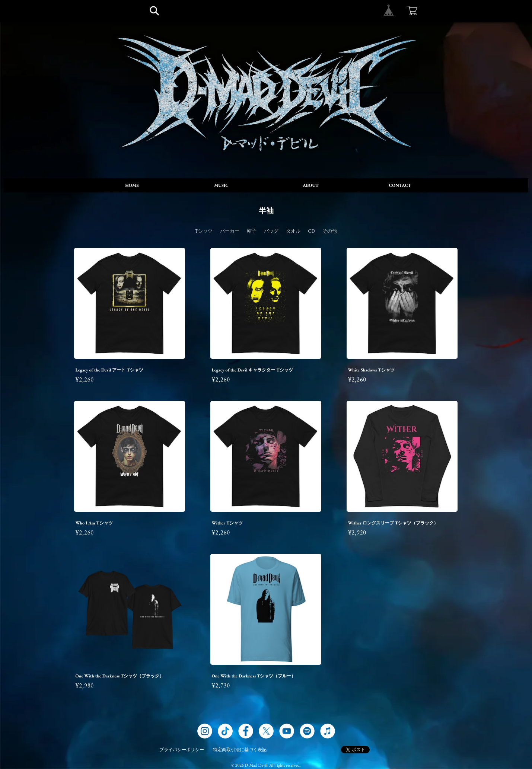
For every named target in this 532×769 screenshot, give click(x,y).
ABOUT (310, 185)
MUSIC (221, 185)
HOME (132, 185)
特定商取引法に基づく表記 (240, 750)
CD (311, 231)
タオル (293, 231)
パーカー (230, 231)
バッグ (271, 231)
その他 (330, 231)
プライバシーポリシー (182, 750)
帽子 (252, 231)
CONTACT (400, 185)
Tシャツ (204, 231)
